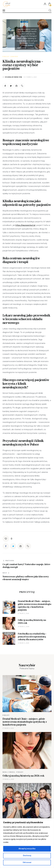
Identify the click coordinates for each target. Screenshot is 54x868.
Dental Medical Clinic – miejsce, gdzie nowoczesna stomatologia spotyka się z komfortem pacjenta (25, 722)
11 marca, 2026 (23, 643)
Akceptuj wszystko (27, 849)
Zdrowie (14, 57)
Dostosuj (27, 856)
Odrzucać (27, 862)
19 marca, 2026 (24, 627)
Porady (6, 57)
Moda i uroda (9, 772)
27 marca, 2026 (23, 613)
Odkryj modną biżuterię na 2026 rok (23, 776)
